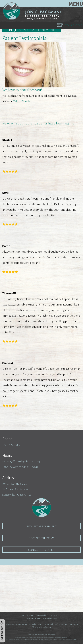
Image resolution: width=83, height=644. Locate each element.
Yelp (16, 101)
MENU (76, 4)
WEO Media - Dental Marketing (46, 624)
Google (26, 101)
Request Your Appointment (32, 30)
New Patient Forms (42, 538)
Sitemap (48, 627)
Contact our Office (42, 550)
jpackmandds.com (43, 615)
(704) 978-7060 (73, 25)
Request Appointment (41, 526)
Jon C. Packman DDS (25, 624)
